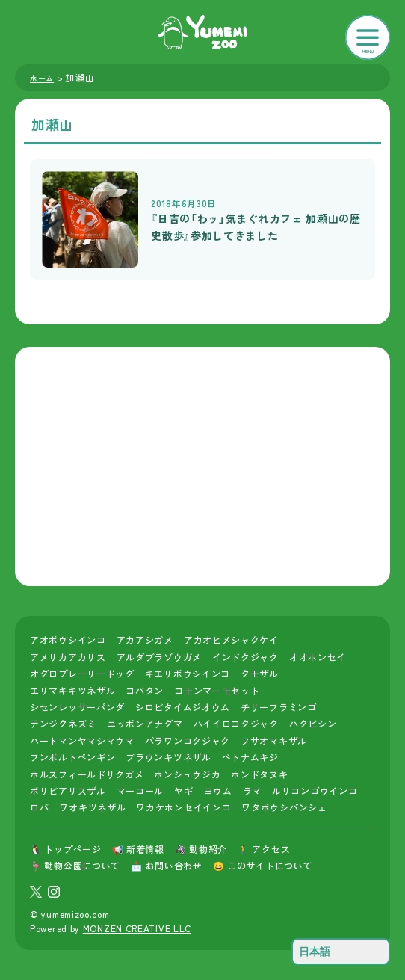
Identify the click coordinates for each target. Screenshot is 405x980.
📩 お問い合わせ (167, 865)
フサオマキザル (274, 740)
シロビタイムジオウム (183, 707)
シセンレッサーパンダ (77, 707)
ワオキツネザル (92, 807)
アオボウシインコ (68, 640)
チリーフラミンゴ (279, 707)
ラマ (252, 791)
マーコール (140, 791)
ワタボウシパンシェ (284, 807)
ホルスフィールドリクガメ (87, 774)
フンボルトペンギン (72, 757)
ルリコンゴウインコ (315, 791)
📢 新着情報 (138, 849)
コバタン (145, 690)
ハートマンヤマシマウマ (82, 740)
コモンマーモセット (217, 690)
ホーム (42, 78)
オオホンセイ (318, 657)
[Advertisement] (202, 466)
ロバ (39, 807)
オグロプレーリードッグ (82, 673)
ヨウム (218, 791)
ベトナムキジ (250, 757)
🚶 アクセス (264, 849)
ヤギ (183, 791)
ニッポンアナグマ (145, 723)
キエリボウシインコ (188, 673)
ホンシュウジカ (187, 774)
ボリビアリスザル (68, 791)
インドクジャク (245, 657)
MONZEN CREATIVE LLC (137, 928)
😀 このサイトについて (263, 865)
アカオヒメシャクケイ (231, 640)
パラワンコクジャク (188, 740)
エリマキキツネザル (72, 690)
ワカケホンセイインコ (183, 807)
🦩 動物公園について (75, 865)
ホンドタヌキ (259, 774)
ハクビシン (313, 723)
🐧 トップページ (66, 849)
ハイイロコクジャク (236, 723)
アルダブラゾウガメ (159, 657)
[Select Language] (341, 952)
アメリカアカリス (68, 657)
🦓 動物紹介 (201, 849)
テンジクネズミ (63, 723)
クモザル (260, 673)
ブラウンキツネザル (168, 757)
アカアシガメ (145, 640)
